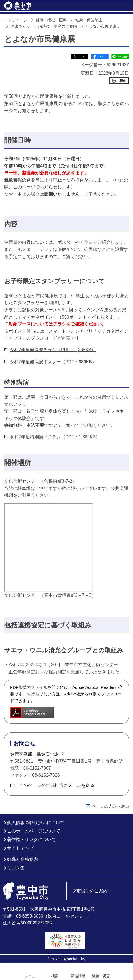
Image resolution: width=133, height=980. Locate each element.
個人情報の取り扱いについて (36, 823)
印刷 (122, 81)
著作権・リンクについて (31, 840)
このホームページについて (34, 831)
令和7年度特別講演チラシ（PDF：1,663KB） (55, 437)
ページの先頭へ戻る (110, 806)
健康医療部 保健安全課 (34, 754)
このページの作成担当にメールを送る (57, 785)
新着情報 (78, 976)
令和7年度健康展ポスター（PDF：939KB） (53, 362)
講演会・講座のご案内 (58, 26)
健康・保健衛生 (89, 20)
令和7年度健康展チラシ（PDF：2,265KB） (53, 350)
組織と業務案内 (22, 859)
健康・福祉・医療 (51, 20)
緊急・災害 (101, 976)
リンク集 (16, 868)
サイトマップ (20, 848)
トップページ (16, 20)
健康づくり (20, 26)
